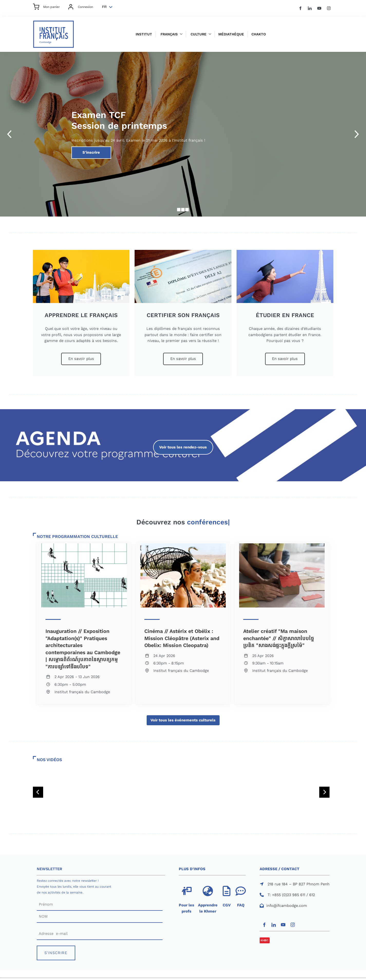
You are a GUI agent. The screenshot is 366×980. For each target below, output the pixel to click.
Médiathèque (231, 34)
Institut (144, 34)
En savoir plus (81, 356)
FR (105, 7)
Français (169, 34)
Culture (199, 34)
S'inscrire (80, 149)
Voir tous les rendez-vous (183, 443)
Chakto (259, 34)
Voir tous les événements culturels (183, 718)
